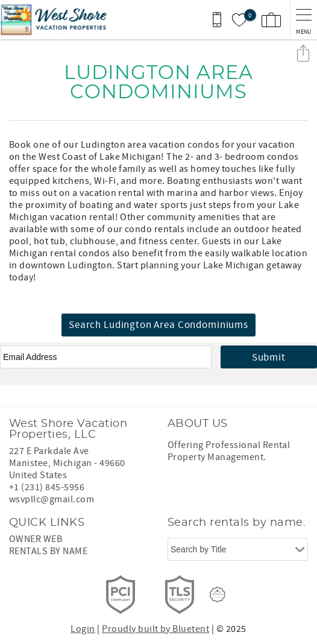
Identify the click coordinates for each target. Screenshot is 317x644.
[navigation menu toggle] (303, 20)
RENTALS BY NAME (48, 551)
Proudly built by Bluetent (155, 629)
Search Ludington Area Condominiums (158, 325)
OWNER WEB (36, 539)
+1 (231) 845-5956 (47, 487)
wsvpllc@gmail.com (52, 499)
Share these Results (303, 53)
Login (83, 629)
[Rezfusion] (218, 595)
